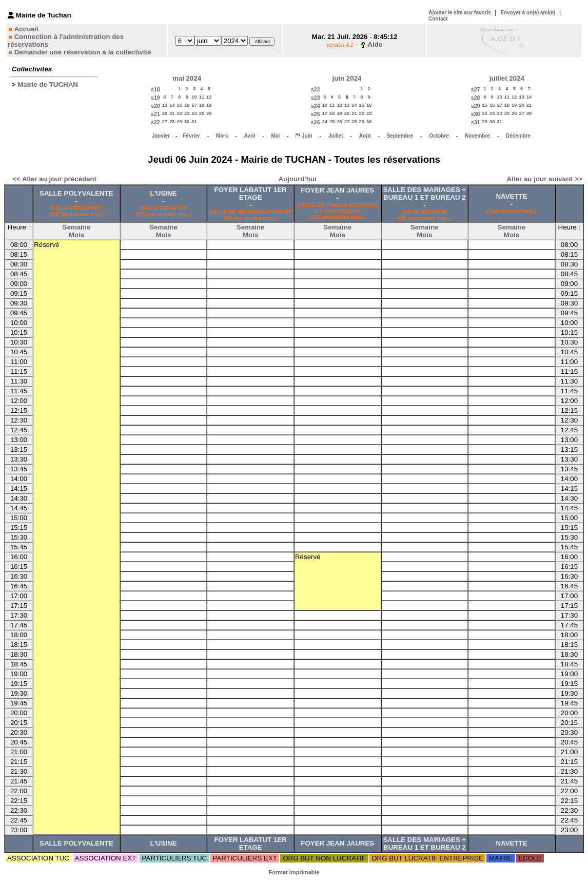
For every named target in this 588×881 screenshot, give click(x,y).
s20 (155, 106)
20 (165, 113)
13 (165, 105)
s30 (476, 114)
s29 (476, 106)
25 (202, 113)
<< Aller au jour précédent (54, 179)
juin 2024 (347, 78)
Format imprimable (294, 872)
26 (209, 113)
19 (209, 105)
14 (172, 105)
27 (165, 122)
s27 (476, 89)
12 (209, 97)
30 (187, 122)
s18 (155, 89)
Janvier (161, 136)
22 (180, 113)
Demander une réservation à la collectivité (83, 52)
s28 (476, 98)
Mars (222, 136)
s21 (155, 114)
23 (187, 113)
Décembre (518, 136)
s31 (476, 122)
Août (365, 136)
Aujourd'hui (297, 179)
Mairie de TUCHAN (48, 84)
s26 (316, 122)
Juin (307, 136)
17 (194, 105)
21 (172, 113)
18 (202, 105)
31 (194, 122)
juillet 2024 (507, 78)
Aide (375, 44)
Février (192, 136)
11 (202, 97)
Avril (249, 136)
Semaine (77, 227)
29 (180, 122)
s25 (316, 114)
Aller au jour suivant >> (545, 179)
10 (194, 97)
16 (187, 105)
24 (194, 113)
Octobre (439, 136)
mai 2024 (187, 78)
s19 (155, 98)
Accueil (26, 29)
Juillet (336, 136)
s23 (316, 98)
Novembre (477, 136)
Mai (275, 136)
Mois (76, 235)
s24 (316, 106)
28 (172, 122)
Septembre (400, 136)
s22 (155, 122)
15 (180, 105)
